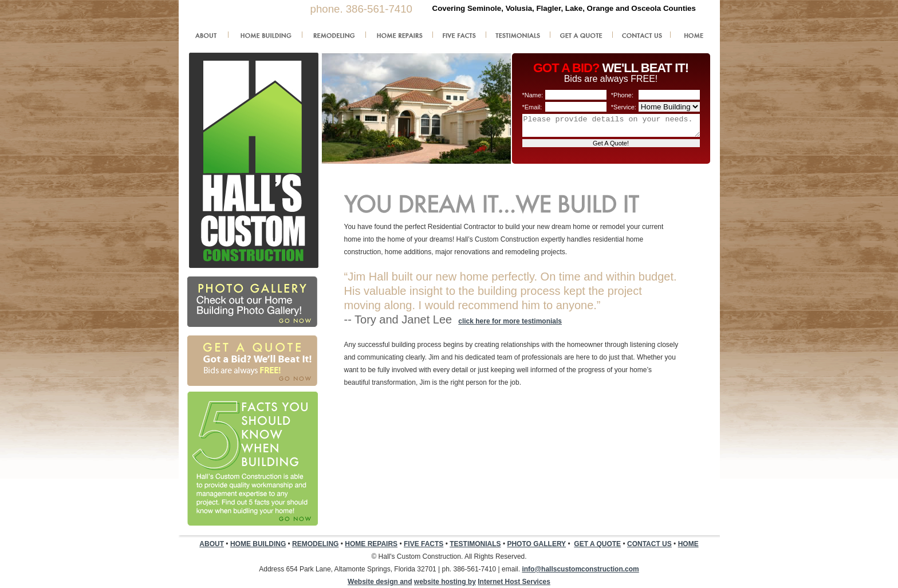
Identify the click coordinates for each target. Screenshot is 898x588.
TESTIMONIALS (475, 544)
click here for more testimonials (510, 321)
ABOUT (212, 544)
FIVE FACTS (424, 544)
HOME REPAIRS (371, 544)
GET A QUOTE (597, 544)
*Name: (533, 95)
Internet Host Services (514, 582)
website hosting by (445, 582)
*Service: (624, 107)
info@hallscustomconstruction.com (580, 569)
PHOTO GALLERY (536, 544)
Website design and (380, 582)
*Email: (532, 107)
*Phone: (622, 95)
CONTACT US (649, 544)
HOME (688, 544)
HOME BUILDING (258, 544)
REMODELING (315, 544)
